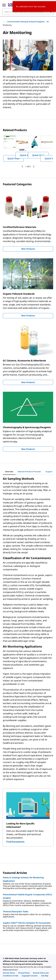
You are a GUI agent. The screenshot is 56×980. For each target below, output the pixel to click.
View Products (28, 249)
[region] (28, 149)
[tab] (9, 472)
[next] (34, 167)
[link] (9, 973)
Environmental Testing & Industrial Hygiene (26, 22)
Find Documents (15, 842)
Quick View (13, 158)
